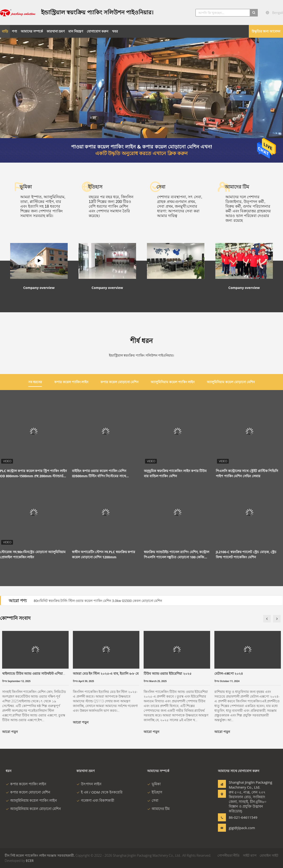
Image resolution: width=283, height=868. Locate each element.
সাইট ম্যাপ (250, 855)
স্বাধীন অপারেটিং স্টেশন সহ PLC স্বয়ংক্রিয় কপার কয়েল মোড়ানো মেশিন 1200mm (104, 554)
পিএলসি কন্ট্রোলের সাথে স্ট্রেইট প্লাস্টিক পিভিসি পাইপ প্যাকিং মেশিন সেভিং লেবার (247, 473)
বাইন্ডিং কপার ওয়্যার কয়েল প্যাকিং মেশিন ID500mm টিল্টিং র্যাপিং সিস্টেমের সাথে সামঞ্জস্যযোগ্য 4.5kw (99, 474)
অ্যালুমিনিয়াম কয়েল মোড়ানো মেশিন (33, 809)
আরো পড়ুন (10, 732)
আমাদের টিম (158, 809)
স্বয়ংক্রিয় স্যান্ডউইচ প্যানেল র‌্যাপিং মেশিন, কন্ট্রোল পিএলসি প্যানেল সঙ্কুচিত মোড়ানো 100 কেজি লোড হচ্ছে (177, 555)
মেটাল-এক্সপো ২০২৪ (229, 673)
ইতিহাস (155, 792)
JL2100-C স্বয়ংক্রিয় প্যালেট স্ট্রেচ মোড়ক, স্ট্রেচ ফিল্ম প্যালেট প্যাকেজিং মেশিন (246, 554)
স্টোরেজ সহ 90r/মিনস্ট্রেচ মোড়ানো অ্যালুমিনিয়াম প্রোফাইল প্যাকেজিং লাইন (33, 554)
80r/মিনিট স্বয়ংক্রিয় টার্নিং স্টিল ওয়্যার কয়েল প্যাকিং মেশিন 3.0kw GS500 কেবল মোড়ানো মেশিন (98, 601)
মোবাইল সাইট (269, 855)
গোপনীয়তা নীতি (229, 855)
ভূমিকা (154, 784)
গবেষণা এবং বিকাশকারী (95, 800)
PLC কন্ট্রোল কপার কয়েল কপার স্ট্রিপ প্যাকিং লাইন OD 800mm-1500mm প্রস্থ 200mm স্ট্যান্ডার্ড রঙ (33, 474)
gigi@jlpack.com (242, 828)
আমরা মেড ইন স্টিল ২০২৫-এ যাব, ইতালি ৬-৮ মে (106, 673)
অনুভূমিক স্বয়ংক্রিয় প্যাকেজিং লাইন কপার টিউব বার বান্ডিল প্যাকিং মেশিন (175, 473)
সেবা (153, 800)
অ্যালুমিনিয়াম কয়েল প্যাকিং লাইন (31, 800)
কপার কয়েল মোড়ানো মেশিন (28, 792)
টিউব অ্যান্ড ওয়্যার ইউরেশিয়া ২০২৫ (168, 673)
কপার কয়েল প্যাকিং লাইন (26, 784)
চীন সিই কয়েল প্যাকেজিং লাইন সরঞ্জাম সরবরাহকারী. (40, 855)
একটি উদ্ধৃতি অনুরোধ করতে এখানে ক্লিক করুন (141, 153)
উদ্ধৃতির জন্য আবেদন (266, 31)
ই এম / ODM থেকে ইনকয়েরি (99, 792)
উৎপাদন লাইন (89, 784)
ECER (30, 861)
